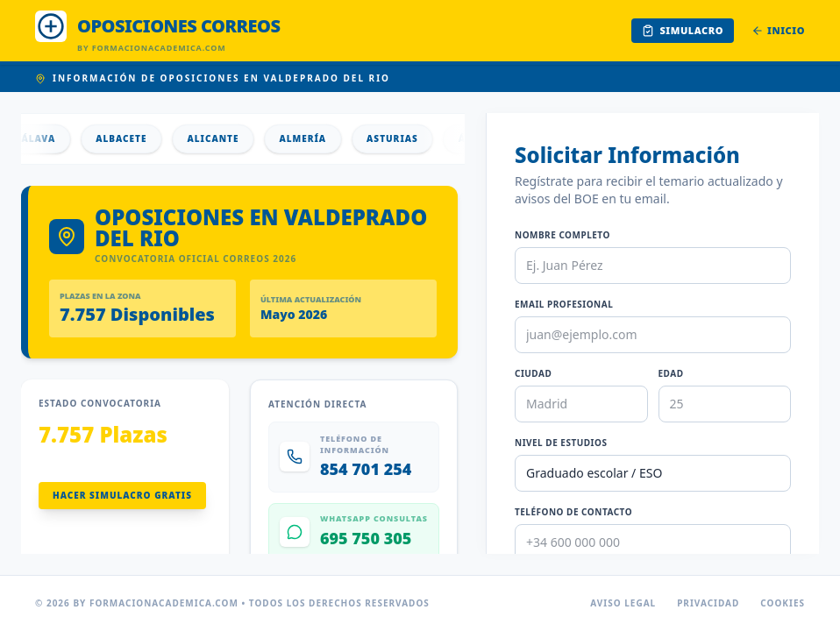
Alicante (220, 138)
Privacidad (708, 603)
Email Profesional (564, 304)
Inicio (778, 30)
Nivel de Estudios (561, 443)
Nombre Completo (562, 235)
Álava (45, 138)
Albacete (128, 138)
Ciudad (533, 373)
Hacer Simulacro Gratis (122, 495)
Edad (671, 373)
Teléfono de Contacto (573, 512)
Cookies (783, 603)
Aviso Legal (623, 603)
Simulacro (683, 30)
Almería (310, 138)
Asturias (399, 138)
